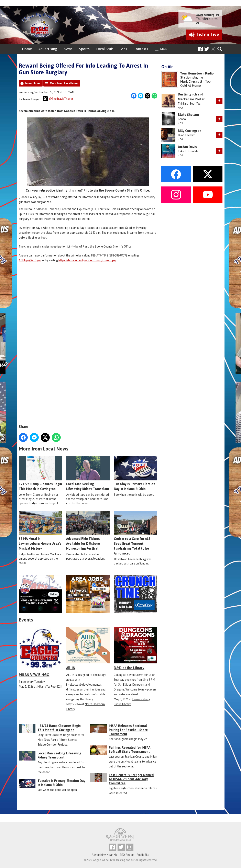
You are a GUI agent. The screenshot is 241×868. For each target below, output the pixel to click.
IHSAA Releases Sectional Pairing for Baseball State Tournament (128, 730)
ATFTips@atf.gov (30, 260)
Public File (143, 855)
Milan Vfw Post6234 (50, 687)
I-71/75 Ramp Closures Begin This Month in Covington (40, 473)
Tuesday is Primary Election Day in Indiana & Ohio (135, 473)
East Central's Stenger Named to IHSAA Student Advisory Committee (131, 779)
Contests (141, 49)
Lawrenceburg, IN (207, 15)
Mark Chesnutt (191, 81)
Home (27, 49)
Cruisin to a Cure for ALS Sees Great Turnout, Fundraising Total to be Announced (135, 533)
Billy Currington (190, 131)
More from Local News (64, 83)
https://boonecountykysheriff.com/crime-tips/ (87, 260)
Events (26, 620)
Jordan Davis (187, 147)
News (68, 49)
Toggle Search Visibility (220, 49)
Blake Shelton (188, 115)
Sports (84, 49)
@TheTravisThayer (58, 99)
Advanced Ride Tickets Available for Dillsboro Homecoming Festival (88, 530)
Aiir (133, 860)
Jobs (123, 49)
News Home (33, 83)
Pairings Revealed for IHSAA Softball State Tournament (130, 750)
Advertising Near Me (105, 855)
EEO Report (127, 855)
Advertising (48, 49)
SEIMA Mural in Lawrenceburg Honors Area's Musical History (40, 530)
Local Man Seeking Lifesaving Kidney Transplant (88, 473)
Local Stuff (105, 49)
